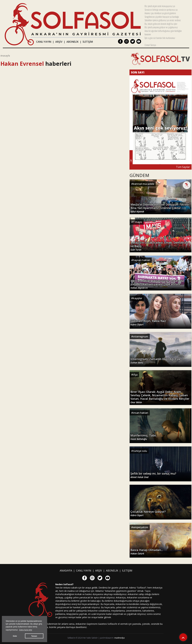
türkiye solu (140, 451)
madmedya (119, 638)
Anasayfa (5, 56)
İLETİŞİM (88, 42)
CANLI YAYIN (44, 42)
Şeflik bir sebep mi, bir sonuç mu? (153, 475)
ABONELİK (73, 42)
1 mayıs (138, 222)
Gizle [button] (15, 636)
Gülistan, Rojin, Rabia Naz (148, 323)
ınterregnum (141, 337)
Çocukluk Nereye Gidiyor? (148, 513)
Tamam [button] (34, 636)
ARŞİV (59, 42)
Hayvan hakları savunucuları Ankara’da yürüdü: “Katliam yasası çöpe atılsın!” (157, 284)
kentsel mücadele (144, 184)
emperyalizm (141, 527)
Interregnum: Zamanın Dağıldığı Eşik (155, 361)
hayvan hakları (142, 260)
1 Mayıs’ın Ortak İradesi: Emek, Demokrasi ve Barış (159, 246)
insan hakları (141, 413)
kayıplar (138, 298)
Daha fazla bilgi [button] (26, 630)
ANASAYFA (66, 571)
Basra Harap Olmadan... (147, 552)
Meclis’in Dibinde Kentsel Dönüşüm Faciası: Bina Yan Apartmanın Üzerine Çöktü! (160, 208)
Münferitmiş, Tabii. (144, 437)
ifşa (135, 375)
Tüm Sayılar (183, 167)
